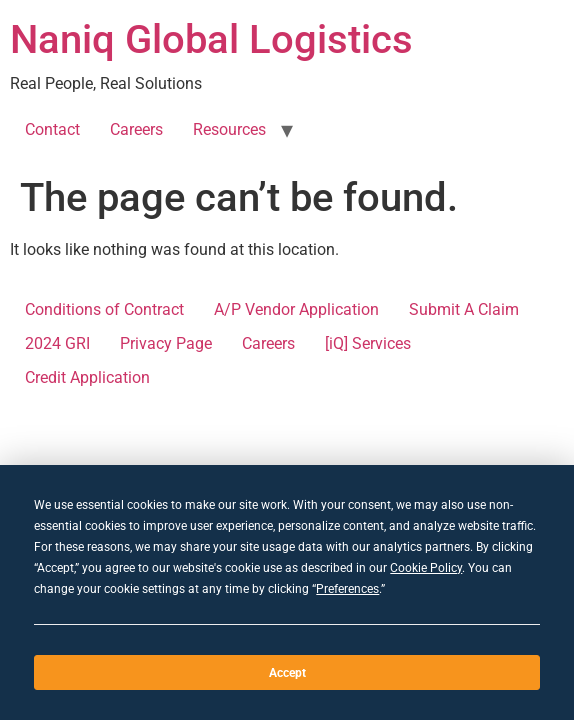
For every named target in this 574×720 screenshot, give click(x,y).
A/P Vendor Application (296, 309)
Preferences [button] (347, 589)
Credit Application (87, 377)
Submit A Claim (464, 309)
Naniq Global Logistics (211, 39)
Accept (287, 673)
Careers (136, 129)
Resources (229, 129)
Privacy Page (166, 343)
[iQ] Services (368, 343)
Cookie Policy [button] (426, 568)
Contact (52, 129)
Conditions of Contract (104, 309)
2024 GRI (57, 343)
